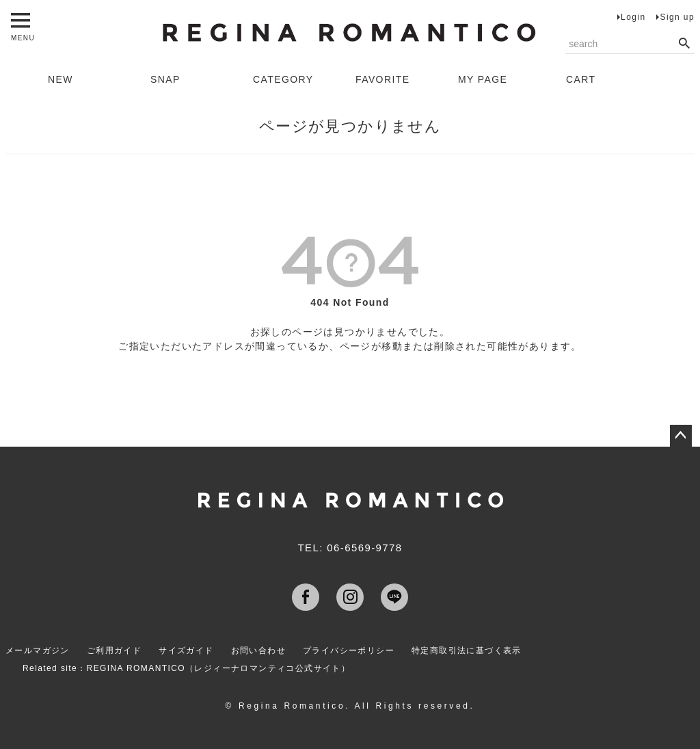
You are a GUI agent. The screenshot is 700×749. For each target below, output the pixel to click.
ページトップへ (681, 436)
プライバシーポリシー (349, 651)
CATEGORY (283, 79)
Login (633, 17)
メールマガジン (38, 651)
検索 (684, 44)
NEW (60, 79)
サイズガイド (186, 651)
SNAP (165, 79)
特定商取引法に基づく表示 (467, 651)
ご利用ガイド (114, 651)
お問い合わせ (258, 651)
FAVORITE (382, 79)
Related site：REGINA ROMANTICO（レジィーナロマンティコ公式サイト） (186, 668)
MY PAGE (483, 79)
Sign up (677, 17)
